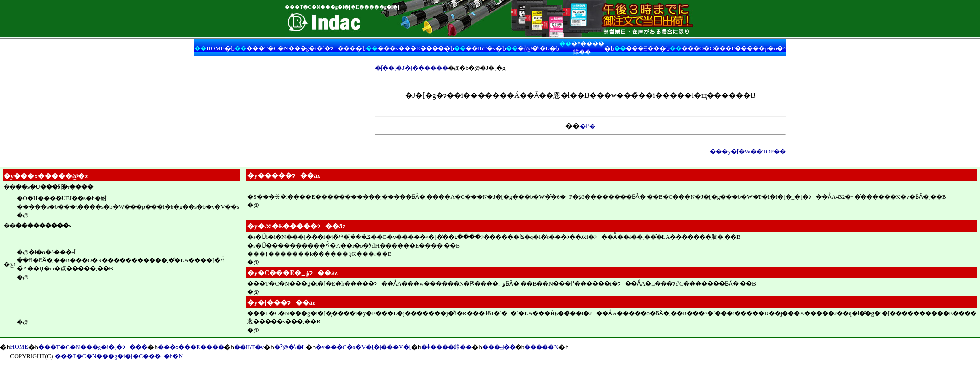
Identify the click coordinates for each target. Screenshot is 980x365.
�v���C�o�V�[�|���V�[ (363, 347)
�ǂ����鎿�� (446, 347)
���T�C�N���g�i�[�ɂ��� (301, 48)
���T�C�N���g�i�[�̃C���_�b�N (119, 356)
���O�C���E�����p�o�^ (734, 48)
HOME (215, 48)
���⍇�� (643, 48)
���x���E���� (411, 48)
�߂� (588, 126)
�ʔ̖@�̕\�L (534, 48)
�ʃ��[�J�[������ (412, 68)
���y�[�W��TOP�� (748, 151)
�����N (541, 347)
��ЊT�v (481, 48)
